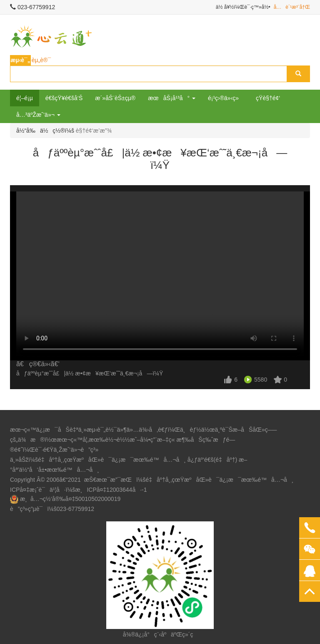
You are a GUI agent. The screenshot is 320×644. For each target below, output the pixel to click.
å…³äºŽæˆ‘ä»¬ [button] (38, 115)
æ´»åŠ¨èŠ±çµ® (115, 98)
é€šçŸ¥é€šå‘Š (64, 98)
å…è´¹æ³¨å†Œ (292, 7)
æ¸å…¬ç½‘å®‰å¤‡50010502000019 (70, 499)
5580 (261, 380)
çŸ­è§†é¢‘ (268, 98)
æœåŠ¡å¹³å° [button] (172, 98)
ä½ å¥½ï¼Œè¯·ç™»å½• (243, 7)
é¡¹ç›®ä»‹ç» (226, 98)
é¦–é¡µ (25, 98)
